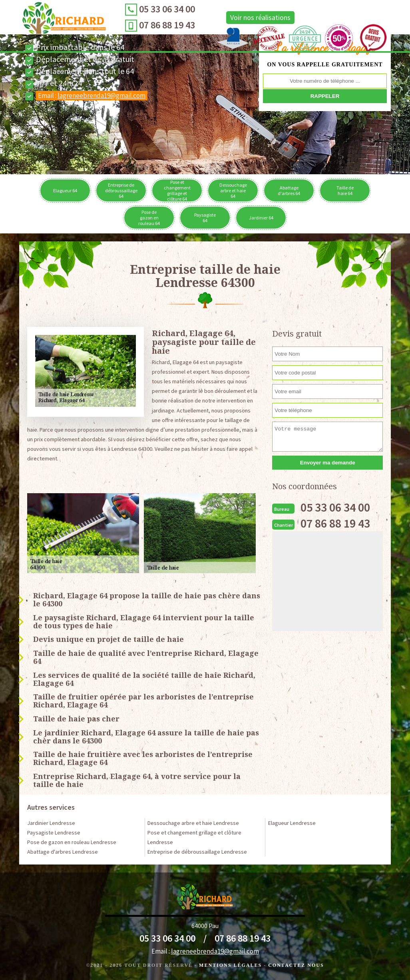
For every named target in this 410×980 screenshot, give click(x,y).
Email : (92, 96)
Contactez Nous (296, 965)
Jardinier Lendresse (51, 823)
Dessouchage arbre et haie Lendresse (193, 823)
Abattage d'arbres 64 (289, 190)
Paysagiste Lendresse (54, 833)
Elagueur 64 (65, 190)
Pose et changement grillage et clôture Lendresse (194, 837)
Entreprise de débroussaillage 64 (121, 190)
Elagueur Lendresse (292, 823)
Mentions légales (230, 965)
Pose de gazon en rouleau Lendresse (72, 842)
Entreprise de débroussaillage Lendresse (197, 852)
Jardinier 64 (261, 218)
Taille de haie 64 (345, 190)
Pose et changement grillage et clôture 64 (177, 190)
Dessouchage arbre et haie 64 (233, 190)
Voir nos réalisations (248, 17)
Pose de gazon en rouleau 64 (149, 218)
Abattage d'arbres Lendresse (63, 852)
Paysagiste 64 (205, 218)
